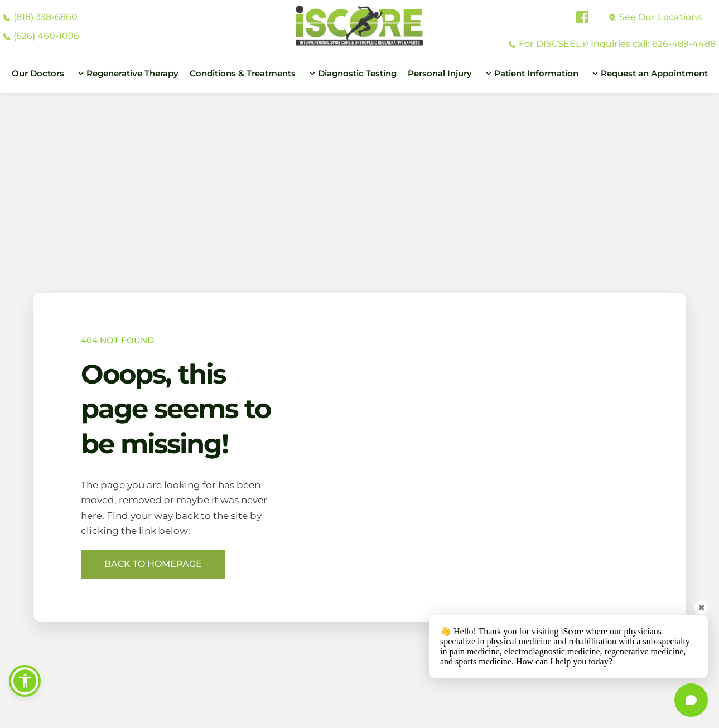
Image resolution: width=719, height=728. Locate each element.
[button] (26, 680)
